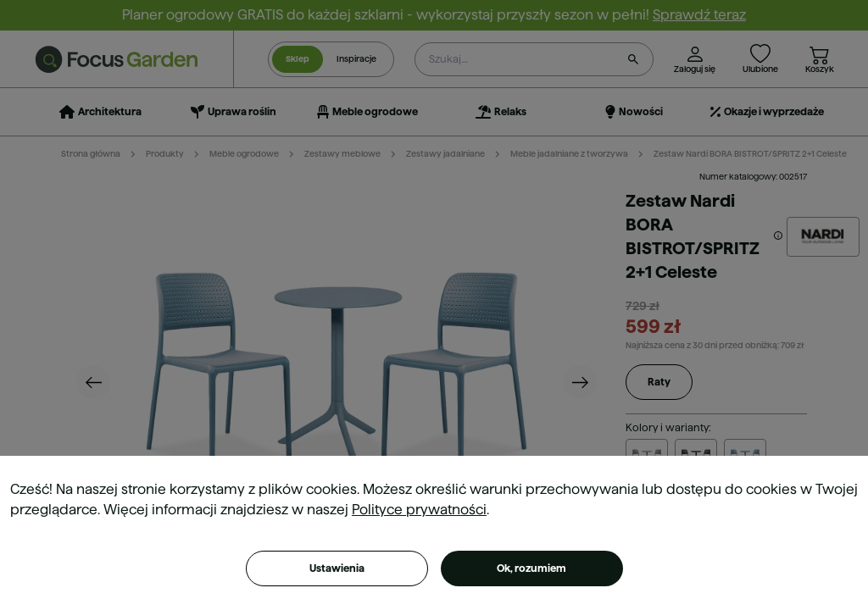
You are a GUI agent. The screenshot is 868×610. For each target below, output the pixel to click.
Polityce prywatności (419, 510)
